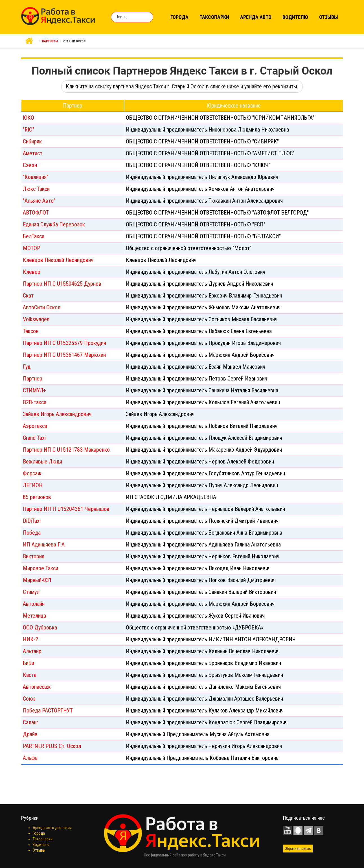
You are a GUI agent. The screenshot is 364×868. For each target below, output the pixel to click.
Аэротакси (35, 426)
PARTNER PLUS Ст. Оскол (52, 746)
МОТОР (31, 248)
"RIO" (28, 130)
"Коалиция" (36, 177)
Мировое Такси (40, 568)
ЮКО (28, 118)
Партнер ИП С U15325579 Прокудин (64, 343)
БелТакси (34, 236)
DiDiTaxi (32, 521)
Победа (32, 533)
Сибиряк (32, 141)
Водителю (295, 17)
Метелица (34, 616)
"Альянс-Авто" (39, 201)
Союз (29, 699)
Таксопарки (214, 17)
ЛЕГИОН (33, 485)
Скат (28, 296)
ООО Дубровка (40, 628)
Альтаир (32, 651)
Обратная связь (298, 849)
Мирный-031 (37, 580)
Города (179, 17)
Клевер (32, 272)
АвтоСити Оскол (42, 307)
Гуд (27, 367)
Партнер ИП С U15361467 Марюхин (64, 355)
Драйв (30, 734)
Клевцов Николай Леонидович (58, 260)
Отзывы (329, 17)
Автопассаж (37, 687)
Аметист (33, 153)
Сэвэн (30, 165)
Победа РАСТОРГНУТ (48, 710)
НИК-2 (30, 639)
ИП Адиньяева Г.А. (44, 545)
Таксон (31, 331)
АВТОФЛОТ (36, 213)
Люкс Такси (36, 189)
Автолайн (34, 604)
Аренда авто (256, 17)
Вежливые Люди (42, 462)
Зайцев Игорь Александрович (57, 414)
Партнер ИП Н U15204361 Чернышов (66, 509)
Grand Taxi (34, 438)
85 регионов (37, 497)
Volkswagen (36, 319)
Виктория (34, 556)
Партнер (33, 379)
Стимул (31, 592)
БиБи (28, 663)
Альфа (30, 758)
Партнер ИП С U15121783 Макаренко (66, 450)
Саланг (31, 722)
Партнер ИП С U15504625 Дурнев (62, 284)
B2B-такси (35, 402)
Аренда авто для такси (52, 828)
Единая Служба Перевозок (54, 224)
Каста (30, 675)
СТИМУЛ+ (34, 390)
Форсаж (32, 473)
